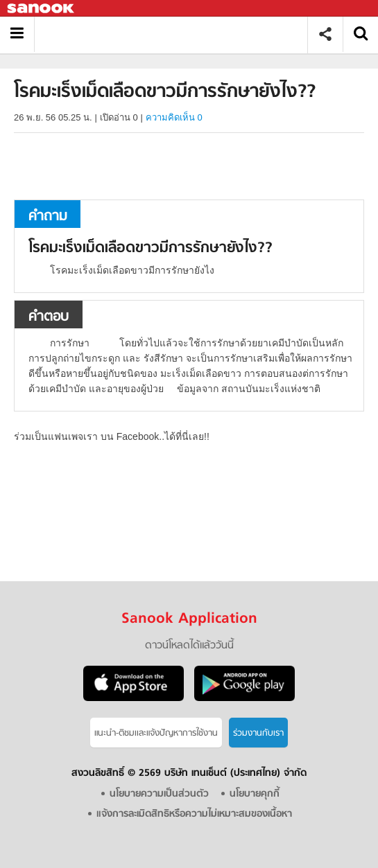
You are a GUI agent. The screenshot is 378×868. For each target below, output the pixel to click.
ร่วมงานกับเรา (258, 733)
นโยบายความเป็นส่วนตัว (159, 794)
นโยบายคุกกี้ (255, 794)
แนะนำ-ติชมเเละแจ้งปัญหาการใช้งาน (156, 733)
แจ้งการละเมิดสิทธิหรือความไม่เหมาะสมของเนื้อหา (194, 814)
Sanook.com (42, 9)
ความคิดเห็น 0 (174, 117)
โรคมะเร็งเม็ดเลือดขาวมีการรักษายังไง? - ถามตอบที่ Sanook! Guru (176, 34)
